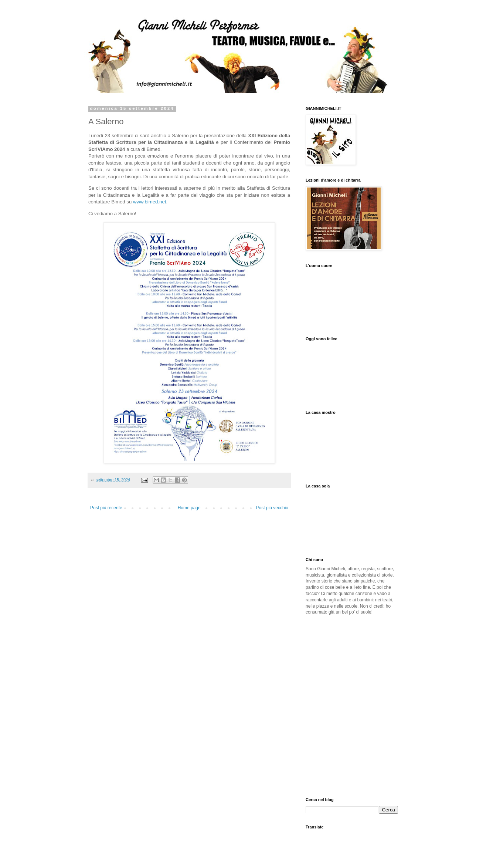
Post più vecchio (272, 508)
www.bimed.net (149, 202)
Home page (189, 508)
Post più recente (106, 508)
